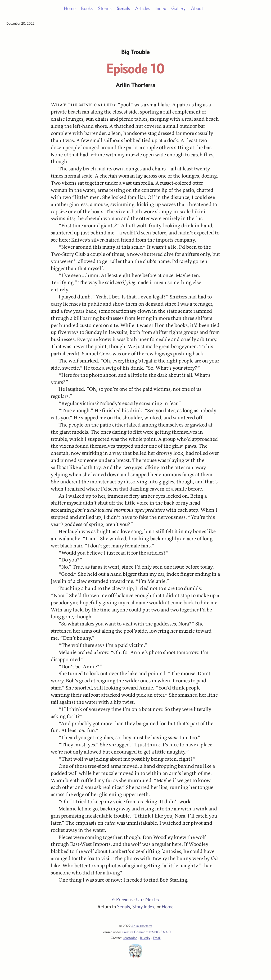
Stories (105, 8)
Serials (123, 8)
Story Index (143, 907)
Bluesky (145, 938)
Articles (143, 8)
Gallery (178, 8)
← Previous (122, 899)
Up (139, 899)
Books (87, 8)
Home (70, 8)
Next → (152, 899)
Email (157, 938)
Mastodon (130, 938)
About (197, 8)
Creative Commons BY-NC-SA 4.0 (146, 932)
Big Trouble (135, 52)
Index (161, 8)
